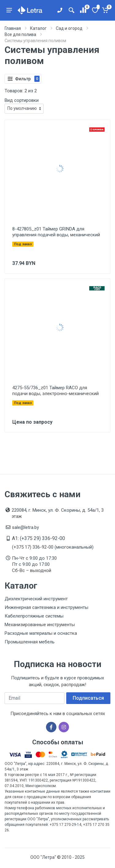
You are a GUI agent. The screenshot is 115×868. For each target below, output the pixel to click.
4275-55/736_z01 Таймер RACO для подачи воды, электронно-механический (56, 391)
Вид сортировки (22, 100)
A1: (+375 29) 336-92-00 (38, 538)
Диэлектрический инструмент (36, 599)
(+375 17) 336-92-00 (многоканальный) (53, 547)
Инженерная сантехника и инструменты (46, 607)
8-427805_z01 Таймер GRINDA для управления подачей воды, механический (56, 232)
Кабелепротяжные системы (34, 616)
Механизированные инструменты (40, 625)
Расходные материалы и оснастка (41, 633)
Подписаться (88, 698)
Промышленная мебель (30, 642)
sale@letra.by (25, 527)
